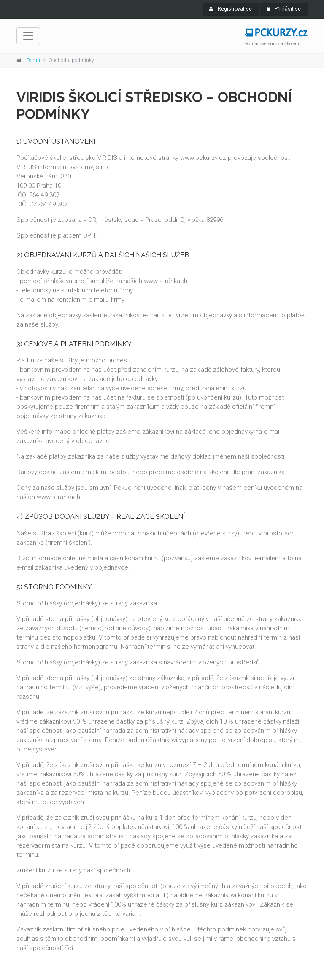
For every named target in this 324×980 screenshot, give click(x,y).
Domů (33, 60)
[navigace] (28, 36)
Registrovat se (231, 9)
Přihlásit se (284, 9)
